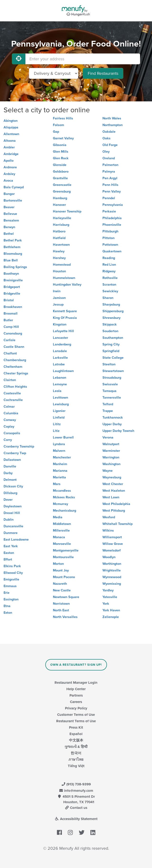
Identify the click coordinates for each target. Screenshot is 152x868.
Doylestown (13, 506)
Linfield (59, 417)
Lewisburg (61, 404)
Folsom (58, 125)
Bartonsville (13, 200)
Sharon (108, 298)
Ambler (9, 147)
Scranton (109, 285)
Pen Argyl (110, 178)
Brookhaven (13, 307)
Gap (56, 132)
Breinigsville (13, 280)
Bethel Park (13, 240)
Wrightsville (112, 570)
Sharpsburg (111, 304)
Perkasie (109, 211)
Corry (8, 440)
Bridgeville (12, 294)
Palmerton (110, 165)
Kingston (60, 324)
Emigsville (11, 579)
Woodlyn (109, 557)
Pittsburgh (110, 231)
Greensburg (62, 191)
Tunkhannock (113, 417)
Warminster (111, 451)
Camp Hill (11, 327)
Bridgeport (12, 287)
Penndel (109, 198)
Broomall (11, 314)
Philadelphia (112, 218)
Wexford (109, 517)
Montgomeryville (66, 550)
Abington (11, 121)
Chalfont (10, 353)
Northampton (113, 125)
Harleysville (62, 218)
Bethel (9, 234)
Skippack (110, 324)
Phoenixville (112, 225)
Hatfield (59, 238)
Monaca (59, 537)
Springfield (111, 351)
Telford (108, 404)
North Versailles (65, 617)
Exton (8, 613)
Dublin (9, 520)
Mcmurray (60, 504)
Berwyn (9, 227)
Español (76, 734)
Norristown (61, 604)
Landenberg (62, 344)
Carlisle (9, 340)
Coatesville (12, 393)
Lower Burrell (63, 437)
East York (11, 546)
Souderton (110, 331)
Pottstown (110, 245)
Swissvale (110, 384)
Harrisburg (61, 225)
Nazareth (60, 584)
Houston (59, 271)
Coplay (9, 427)
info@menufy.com (76, 791)
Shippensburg (113, 311)
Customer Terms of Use (76, 715)
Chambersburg (15, 360)
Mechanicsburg (64, 511)
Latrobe (59, 364)
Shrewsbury (111, 318)
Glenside (60, 165)
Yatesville (110, 597)
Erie (7, 593)
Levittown (60, 398)
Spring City (111, 344)
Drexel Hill (12, 513)
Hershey (59, 258)
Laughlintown (63, 371)
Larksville (60, 358)
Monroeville (62, 544)
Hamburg (60, 198)
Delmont (10, 480)
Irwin (57, 291)
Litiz (56, 431)
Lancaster (60, 338)
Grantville (60, 178)
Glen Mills (61, 152)
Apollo (9, 161)
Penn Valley (112, 191)
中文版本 (76, 740)
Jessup (58, 304)
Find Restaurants (103, 73)
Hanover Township (67, 211)
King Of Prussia (65, 318)
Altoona (10, 141)
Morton (58, 564)
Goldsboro (61, 172)
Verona (108, 437)
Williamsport (112, 537)
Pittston (108, 238)
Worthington (112, 564)
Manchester (62, 457)
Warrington (111, 457)
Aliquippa (11, 127)
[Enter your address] (83, 59)
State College (113, 358)
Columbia (11, 413)
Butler (8, 320)
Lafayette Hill (63, 331)
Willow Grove (113, 544)
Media (58, 517)
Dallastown (12, 460)
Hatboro (59, 231)
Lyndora (59, 444)
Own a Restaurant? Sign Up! (76, 665)
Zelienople (111, 617)
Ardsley (9, 174)
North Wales (112, 118)
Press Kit (76, 727)
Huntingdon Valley (67, 285)
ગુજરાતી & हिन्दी (76, 747)
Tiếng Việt (76, 766)
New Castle (62, 590)
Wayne (108, 471)
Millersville (61, 531)
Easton (9, 553)
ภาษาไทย (76, 759)
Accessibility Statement (76, 819)
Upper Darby (112, 424)
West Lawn (111, 497)
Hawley (59, 251)
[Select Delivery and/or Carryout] (54, 73)
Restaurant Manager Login (76, 683)
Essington (11, 599)
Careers (76, 702)
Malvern (59, 451)
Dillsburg (10, 493)
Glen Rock (61, 158)
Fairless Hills (63, 118)
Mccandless (62, 491)
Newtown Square (66, 597)
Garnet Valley (63, 138)
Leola (57, 391)
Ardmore (10, 167)
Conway (10, 420)
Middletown (62, 524)
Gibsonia (60, 145)
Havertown (61, 245)
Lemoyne (60, 384)
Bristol (9, 300)
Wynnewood (112, 577)
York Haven (111, 610)
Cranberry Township (19, 446)
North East (61, 610)
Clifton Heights (15, 387)
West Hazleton (114, 491)
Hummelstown (64, 278)
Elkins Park (12, 566)
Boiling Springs (15, 267)
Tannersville (112, 398)
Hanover (59, 205)
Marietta (59, 477)
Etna (7, 606)
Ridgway (109, 271)
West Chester (113, 484)
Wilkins (108, 531)
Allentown (11, 134)
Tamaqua (109, 391)
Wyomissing (112, 584)
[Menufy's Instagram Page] (70, 833)
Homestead (62, 265)
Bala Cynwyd (14, 187)
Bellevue (10, 214)
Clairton (10, 380)
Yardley (108, 590)
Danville (10, 466)
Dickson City (13, 486)
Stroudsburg (112, 378)
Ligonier (59, 411)
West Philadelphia (116, 504)
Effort (8, 559)
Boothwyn (11, 274)
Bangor (9, 194)
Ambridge (11, 154)
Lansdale (60, 351)
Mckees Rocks (64, 497)
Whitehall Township (117, 524)
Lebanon (60, 378)
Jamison (59, 298)
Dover (8, 500)
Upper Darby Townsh (118, 431)
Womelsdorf (112, 550)
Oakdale (109, 132)
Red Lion (109, 265)
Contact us (76, 808)
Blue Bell (11, 260)
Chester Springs (16, 373)
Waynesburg (112, 477)
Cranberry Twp (15, 453)
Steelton (109, 364)
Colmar (9, 407)
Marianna (60, 471)
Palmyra (109, 172)
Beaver (9, 207)
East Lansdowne (16, 540)
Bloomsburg (13, 254)
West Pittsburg (114, 511)
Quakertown (112, 251)
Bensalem (11, 220)
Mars (57, 484)
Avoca (8, 181)
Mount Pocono (64, 577)
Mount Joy (61, 570)
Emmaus (10, 586)
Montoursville (63, 557)
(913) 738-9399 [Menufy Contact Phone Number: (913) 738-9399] (76, 784)
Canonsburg (13, 333)
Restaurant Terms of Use (76, 721)
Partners (76, 695)
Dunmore (11, 533)
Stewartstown (113, 371)
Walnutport (111, 444)
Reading (109, 258)
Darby (8, 473)
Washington (111, 464)
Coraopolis (12, 433)
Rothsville (110, 278)
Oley (106, 152)
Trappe (108, 411)
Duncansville (13, 526)
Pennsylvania (113, 205)
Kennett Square (65, 311)
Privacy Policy (76, 708)
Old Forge (110, 145)
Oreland (109, 158)
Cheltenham (13, 367)
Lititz (57, 424)
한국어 (76, 753)
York (106, 604)
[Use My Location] (19, 59)
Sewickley (110, 291)
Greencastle (62, 185)
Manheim (60, 464)
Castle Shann (14, 347)
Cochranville (13, 400)
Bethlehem (12, 247)
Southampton (113, 338)
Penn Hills (110, 185)
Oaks (106, 138)
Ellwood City (13, 573)
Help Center (76, 689)
